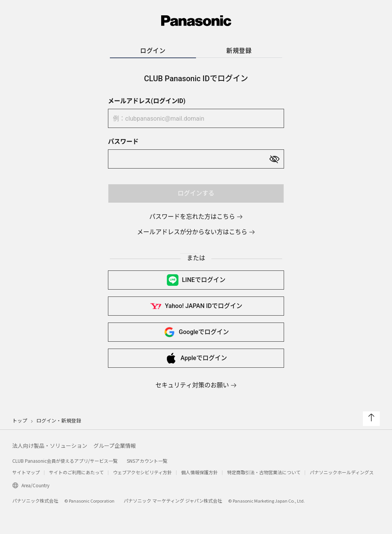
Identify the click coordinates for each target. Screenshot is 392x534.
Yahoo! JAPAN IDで (196, 306)
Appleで (196, 358)
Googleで (196, 332)
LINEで (196, 280)
